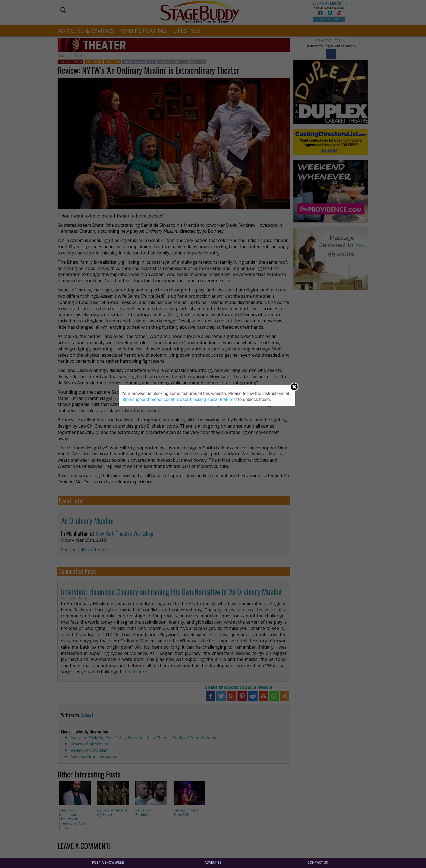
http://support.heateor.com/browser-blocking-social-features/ (179, 399)
